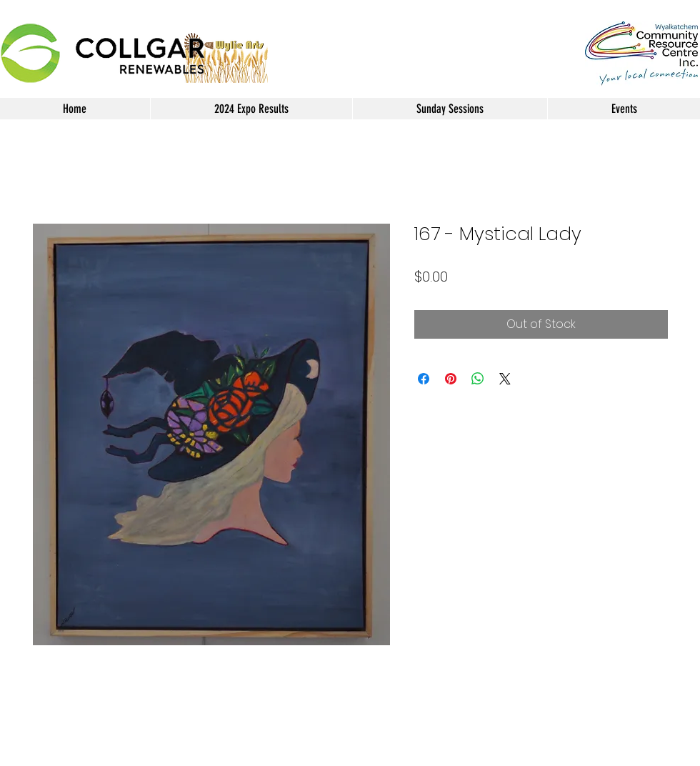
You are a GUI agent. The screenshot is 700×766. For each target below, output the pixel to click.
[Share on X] (505, 379)
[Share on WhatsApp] (478, 379)
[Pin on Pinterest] (451, 379)
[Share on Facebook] (424, 379)
